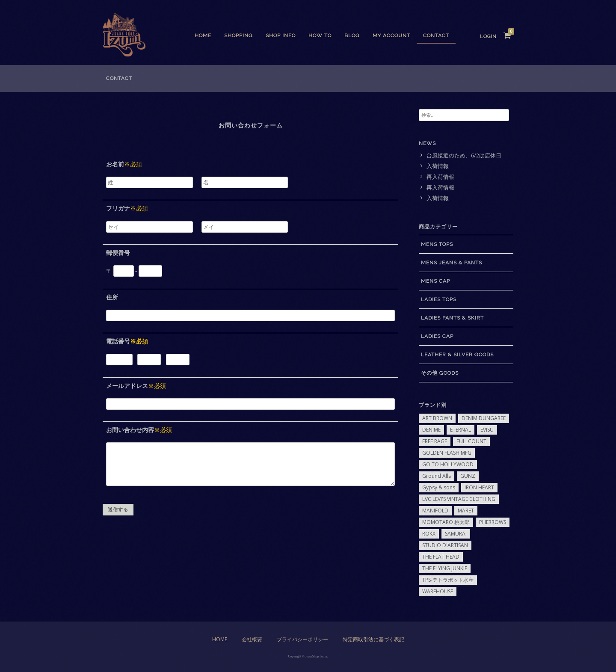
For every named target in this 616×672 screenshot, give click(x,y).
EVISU (487, 430)
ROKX (429, 534)
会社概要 (252, 639)
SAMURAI (456, 534)
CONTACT (436, 36)
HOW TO (320, 36)
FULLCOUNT (471, 441)
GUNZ (468, 476)
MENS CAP (435, 281)
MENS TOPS (437, 244)
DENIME (431, 430)
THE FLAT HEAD (441, 557)
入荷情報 (438, 166)
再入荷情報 (440, 177)
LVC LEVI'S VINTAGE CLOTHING (459, 499)
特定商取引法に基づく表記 (373, 639)
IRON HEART (479, 487)
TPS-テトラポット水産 (448, 580)
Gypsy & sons (439, 487)
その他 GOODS (440, 373)
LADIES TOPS (439, 299)
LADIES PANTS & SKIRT (452, 318)
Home (203, 36)
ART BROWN (437, 418)
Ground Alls (437, 476)
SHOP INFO (281, 36)
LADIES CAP (437, 336)
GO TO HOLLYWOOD (448, 464)
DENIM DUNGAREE (484, 418)
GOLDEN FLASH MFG (447, 453)
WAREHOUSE (438, 591)
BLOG (352, 36)
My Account (391, 36)
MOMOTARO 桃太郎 (446, 522)
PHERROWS (493, 522)
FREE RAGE (435, 441)
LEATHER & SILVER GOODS (457, 355)
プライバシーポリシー (302, 639)
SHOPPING (238, 36)
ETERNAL (461, 430)
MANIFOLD (435, 511)
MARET (466, 511)
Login (488, 37)
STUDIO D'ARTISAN (445, 545)
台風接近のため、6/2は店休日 (464, 155)
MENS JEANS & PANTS (452, 263)
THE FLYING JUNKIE (445, 568)
